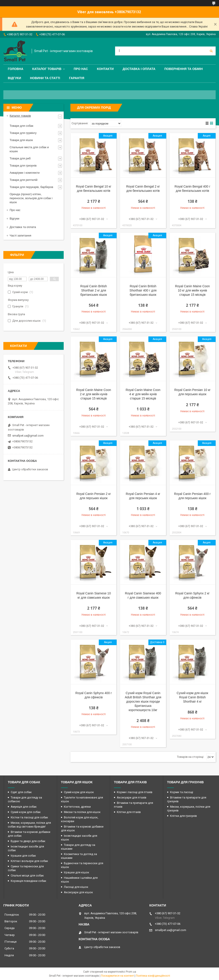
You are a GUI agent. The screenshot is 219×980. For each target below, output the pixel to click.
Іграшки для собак (23, 856)
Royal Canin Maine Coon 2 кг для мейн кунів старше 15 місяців (94, 394)
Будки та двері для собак (28, 841)
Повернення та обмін (183, 69)
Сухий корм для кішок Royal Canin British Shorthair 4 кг (192, 697)
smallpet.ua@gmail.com (28, 436)
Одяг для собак (21, 792)
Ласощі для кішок (76, 887)
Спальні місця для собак (27, 875)
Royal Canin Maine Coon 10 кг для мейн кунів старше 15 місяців (192, 290)
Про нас (81, 69)
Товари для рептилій (24, 180)
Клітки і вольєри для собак (29, 861)
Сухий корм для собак (26, 812)
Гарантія (77, 78)
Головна (16, 69)
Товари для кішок (21, 140)
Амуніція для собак (24, 807)
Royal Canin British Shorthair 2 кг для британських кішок (94, 290)
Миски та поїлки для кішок (82, 812)
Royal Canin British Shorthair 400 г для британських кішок (143, 290)
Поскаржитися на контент (117, 976)
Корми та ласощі (182, 792)
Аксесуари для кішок (78, 892)
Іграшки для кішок (77, 872)
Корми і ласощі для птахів (135, 792)
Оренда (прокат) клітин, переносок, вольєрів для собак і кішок (31, 198)
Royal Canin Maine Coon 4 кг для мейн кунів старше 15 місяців (143, 394)
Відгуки (14, 78)
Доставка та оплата (23, 227)
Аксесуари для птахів (132, 797)
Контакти (105, 69)
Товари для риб (20, 158)
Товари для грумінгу (23, 133)
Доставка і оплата (139, 69)
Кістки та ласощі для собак (29, 817)
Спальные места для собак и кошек (29, 149)
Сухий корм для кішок (79, 792)
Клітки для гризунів (183, 816)
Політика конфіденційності (153, 976)
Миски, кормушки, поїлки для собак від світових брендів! (29, 825)
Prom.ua (131, 972)
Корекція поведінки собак (28, 881)
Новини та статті (45, 78)
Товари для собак (21, 126)
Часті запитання (20, 235)
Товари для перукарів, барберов (31, 187)
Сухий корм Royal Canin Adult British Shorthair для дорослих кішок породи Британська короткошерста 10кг (143, 701)
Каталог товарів (47, 69)
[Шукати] (211, 51)
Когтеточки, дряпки (77, 807)
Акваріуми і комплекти (25, 173)
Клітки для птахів (129, 812)
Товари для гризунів (23, 166)
